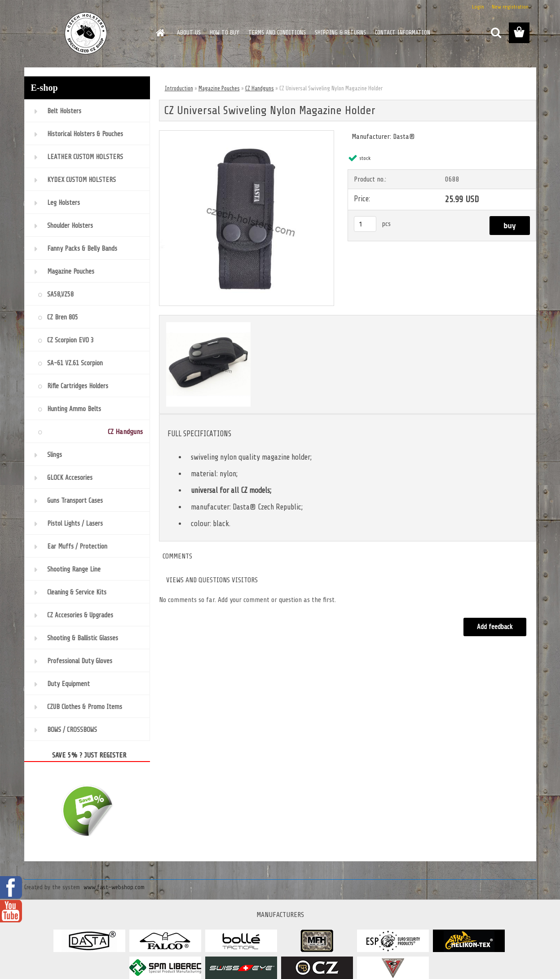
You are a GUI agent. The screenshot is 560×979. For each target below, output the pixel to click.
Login (478, 7)
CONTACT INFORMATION (403, 33)
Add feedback (495, 627)
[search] (496, 33)
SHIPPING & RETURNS (340, 33)
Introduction (179, 88)
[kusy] (365, 224)
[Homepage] (160, 33)
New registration (510, 7)
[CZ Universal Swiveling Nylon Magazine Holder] (247, 134)
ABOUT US (189, 33)
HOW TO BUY (225, 33)
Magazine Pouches (219, 88)
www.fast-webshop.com (114, 887)
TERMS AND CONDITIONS (277, 33)
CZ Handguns (260, 88)
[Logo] (86, 33)
